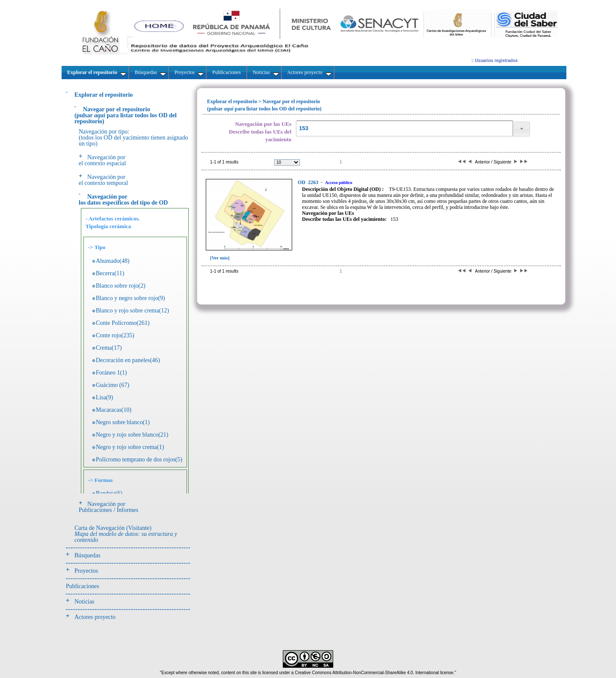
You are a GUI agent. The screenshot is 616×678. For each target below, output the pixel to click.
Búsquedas (87, 555)
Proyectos (86, 571)
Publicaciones (83, 586)
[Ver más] (220, 258)
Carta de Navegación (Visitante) (126, 534)
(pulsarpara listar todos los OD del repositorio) (126, 115)
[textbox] (404, 129)
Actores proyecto (95, 617)
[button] (521, 129)
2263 (309, 182)
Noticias (84, 602)
